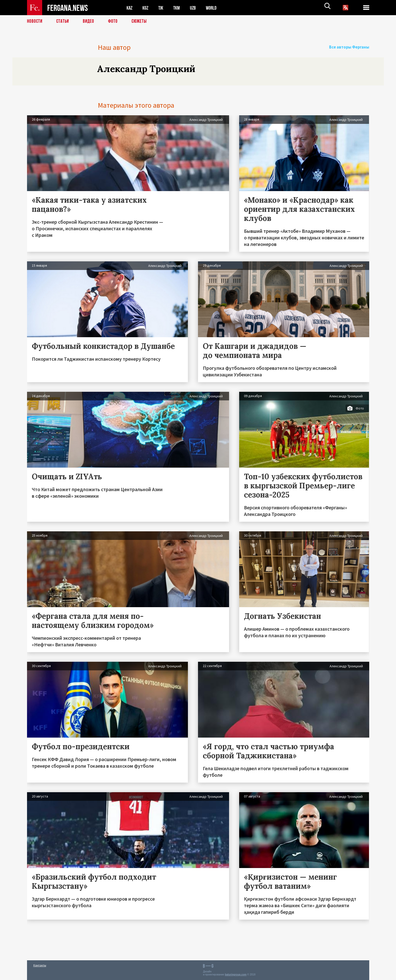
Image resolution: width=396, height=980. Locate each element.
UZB (196, 8)
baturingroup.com (236, 975)
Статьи (64, 21)
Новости (35, 21)
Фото (115, 21)
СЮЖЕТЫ (142, 21)
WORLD (215, 8)
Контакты (40, 965)
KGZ (146, 8)
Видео (90, 21)
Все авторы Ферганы (351, 47)
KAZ (130, 8)
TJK (163, 8)
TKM (179, 8)
